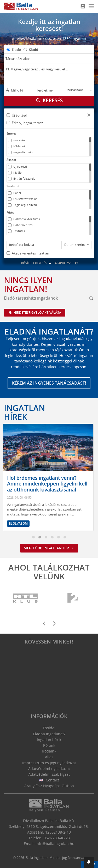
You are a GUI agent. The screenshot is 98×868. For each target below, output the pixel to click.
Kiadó (33, 50)
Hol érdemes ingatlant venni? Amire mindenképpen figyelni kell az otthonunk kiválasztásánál (48, 484)
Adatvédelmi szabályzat (49, 774)
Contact (49, 780)
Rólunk (49, 745)
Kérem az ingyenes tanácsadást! (49, 383)
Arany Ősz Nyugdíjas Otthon (49, 786)
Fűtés (10, 212)
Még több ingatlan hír (49, 548)
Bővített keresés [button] (37, 263)
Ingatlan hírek (24, 412)
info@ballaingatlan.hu (55, 844)
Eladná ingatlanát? (49, 734)
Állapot (11, 160)
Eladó (16, 50)
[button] (89, 116)
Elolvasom (19, 523)
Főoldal (49, 728)
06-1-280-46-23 (57, 838)
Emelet (11, 133)
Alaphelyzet (67, 263)
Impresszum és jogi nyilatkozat (49, 763)
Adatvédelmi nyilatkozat (49, 769)
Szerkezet (13, 186)
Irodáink (49, 751)
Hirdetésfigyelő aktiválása (37, 312)
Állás (49, 757)
